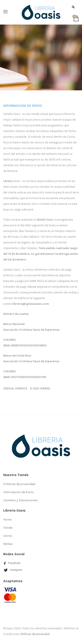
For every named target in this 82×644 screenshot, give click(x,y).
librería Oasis (45, 220)
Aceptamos (13, 581)
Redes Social (14, 554)
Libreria (8, 181)
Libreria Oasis (14, 510)
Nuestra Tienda (16, 475)
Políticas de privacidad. (35, 634)
